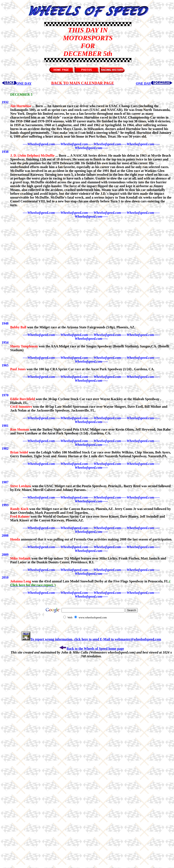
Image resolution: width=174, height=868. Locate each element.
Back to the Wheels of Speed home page (91, 649)
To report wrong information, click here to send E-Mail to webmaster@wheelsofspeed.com (91, 639)
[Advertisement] (23, 42)
